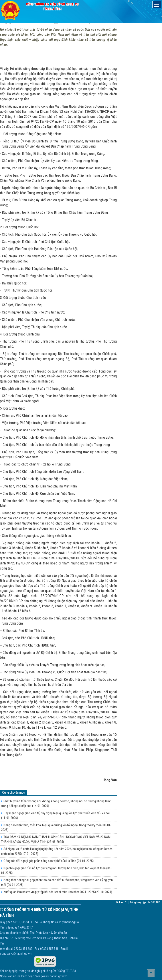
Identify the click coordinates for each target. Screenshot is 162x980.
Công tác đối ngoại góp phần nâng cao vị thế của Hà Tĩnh (49, 861)
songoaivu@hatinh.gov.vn (16, 954)
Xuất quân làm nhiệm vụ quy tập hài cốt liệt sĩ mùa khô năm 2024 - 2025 (58, 892)
